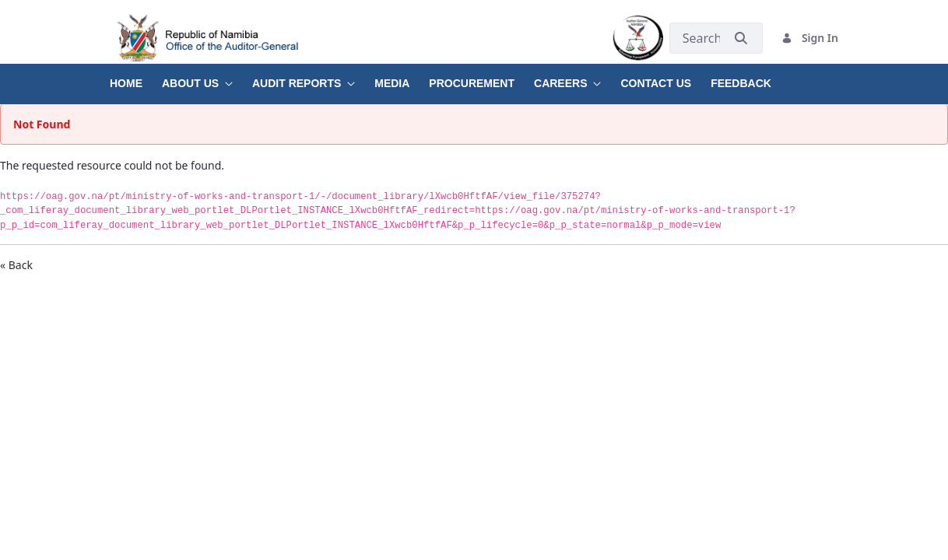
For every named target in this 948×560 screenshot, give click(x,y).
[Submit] (741, 38)
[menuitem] (136, 78)
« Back (16, 265)
